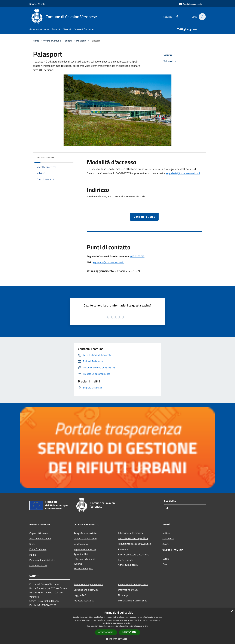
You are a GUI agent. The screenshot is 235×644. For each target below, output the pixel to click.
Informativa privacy (128, 590)
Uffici (32, 544)
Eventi (166, 564)
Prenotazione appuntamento (88, 584)
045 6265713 (137, 256)
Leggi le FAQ (80, 595)
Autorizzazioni (125, 560)
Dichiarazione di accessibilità (133, 601)
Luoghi (68, 41)
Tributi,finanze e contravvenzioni (135, 544)
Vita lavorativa (81, 544)
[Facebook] (175, 17)
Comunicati (168, 538)
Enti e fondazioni (38, 549)
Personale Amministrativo (43, 560)
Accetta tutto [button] (106, 632)
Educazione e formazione (131, 533)
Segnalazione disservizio (86, 590)
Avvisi (166, 544)
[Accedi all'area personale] (190, 4)
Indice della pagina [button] (45, 157)
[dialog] (117, 626)
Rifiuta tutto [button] (130, 632)
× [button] (232, 611)
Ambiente (123, 549)
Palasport (81, 41)
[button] (117, 639)
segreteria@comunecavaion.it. (109, 262)
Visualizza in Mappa (144, 217)
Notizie (166, 533)
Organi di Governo (39, 533)
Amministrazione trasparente (133, 584)
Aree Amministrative (40, 538)
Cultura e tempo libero (85, 538)
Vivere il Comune (52, 41)
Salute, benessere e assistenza (134, 555)
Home (36, 41)
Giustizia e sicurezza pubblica (133, 538)
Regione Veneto (37, 4)
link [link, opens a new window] (146, 626)
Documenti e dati (38, 565)
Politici (33, 555)
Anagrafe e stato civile (85, 533)
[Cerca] (202, 17)
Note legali (124, 595)
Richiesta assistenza (84, 601)
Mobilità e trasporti (83, 568)
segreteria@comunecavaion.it (183, 173)
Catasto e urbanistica (85, 559)
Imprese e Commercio (85, 549)
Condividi (170, 55)
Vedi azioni (170, 61)
